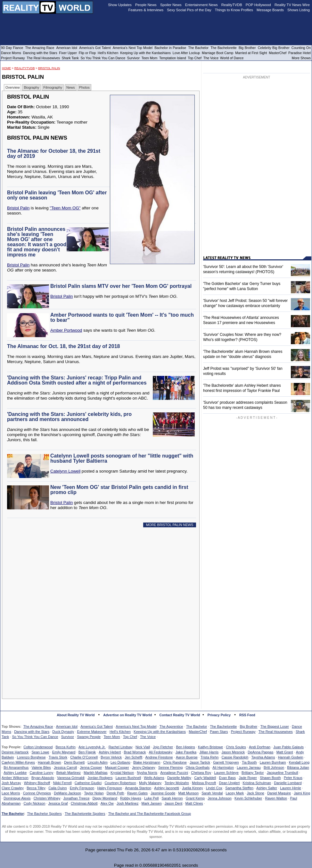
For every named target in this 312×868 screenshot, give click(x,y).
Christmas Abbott (84, 803)
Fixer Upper (68, 53)
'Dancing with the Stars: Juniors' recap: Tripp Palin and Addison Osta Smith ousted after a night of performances (77, 380)
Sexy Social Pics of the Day (189, 10)
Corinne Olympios (37, 793)
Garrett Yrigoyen (226, 762)
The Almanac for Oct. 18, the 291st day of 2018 (63, 346)
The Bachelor (197, 726)
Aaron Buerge (187, 757)
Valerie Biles (41, 767)
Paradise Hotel (300, 53)
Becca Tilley (36, 788)
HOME (6, 68)
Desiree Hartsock (15, 752)
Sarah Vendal (212, 793)
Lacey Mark (235, 793)
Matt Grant (285, 752)
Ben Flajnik (87, 752)
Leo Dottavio (120, 762)
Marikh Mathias (96, 773)
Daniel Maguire (279, 793)
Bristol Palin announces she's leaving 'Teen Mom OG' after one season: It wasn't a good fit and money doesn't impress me (37, 242)
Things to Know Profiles (234, 10)
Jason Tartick (200, 762)
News (71, 87)
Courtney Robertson (120, 783)
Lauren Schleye (226, 773)
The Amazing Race (38, 726)
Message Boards (270, 10)
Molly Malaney (150, 783)
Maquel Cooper (117, 767)
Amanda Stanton (138, 788)
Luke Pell (151, 798)
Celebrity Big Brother (274, 48)
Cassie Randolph (235, 757)
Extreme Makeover (92, 732)
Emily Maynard (64, 752)
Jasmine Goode (163, 793)
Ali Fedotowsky (161, 752)
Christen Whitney (47, 798)
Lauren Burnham (273, 762)
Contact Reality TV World (180, 715)
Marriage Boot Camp (218, 53)
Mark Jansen (152, 803)
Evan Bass (228, 778)
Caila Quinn (57, 788)
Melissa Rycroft (204, 783)
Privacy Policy (219, 715)
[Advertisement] (95, 590)
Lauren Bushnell (128, 778)
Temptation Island (173, 58)
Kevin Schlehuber (248, 798)
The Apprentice (171, 726)
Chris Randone (175, 762)
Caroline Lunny (41, 773)
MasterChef (198, 732)
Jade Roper (248, 778)
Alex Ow (107, 803)
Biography (31, 87)
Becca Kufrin (66, 747)
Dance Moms (11, 53)
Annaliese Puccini (174, 773)
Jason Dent (174, 803)
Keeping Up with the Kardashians (160, 732)
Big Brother (248, 726)
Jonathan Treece (77, 798)
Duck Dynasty (63, 732)
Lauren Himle (290, 788)
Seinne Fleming (170, 767)
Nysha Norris (147, 773)
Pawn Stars (219, 732)
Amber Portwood (66, 330)
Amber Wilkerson (15, 778)
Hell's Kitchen (120, 732)
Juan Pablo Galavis (288, 747)
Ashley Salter (267, 788)
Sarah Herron (172, 798)
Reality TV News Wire (292, 5)
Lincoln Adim (97, 762)
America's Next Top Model (136, 726)
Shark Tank (70, 58)
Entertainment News (201, 5)
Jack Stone (256, 793)
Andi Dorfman (260, 747)
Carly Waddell (205, 778)
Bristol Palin (49, 68)
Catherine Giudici (88, 783)
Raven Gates (137, 793)
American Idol (67, 726)
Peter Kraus (293, 778)
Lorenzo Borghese (31, 757)
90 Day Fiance (12, 48)
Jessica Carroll (65, 767)
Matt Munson (189, 793)
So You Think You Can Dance (35, 737)
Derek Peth (115, 793)
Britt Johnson (274, 767)
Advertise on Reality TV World (127, 715)
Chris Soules (236, 747)
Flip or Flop (87, 53)
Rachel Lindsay (121, 747)
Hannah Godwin (291, 757)
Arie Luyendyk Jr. (92, 747)
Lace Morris (11, 793)
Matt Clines (194, 803)
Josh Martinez (127, 803)
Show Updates (120, 5)
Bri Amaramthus (16, 767)
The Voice (148, 737)
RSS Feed (247, 715)
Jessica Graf (58, 803)
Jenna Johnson (220, 798)
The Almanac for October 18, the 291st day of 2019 (54, 154)
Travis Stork (58, 757)
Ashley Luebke (15, 773)
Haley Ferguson (110, 788)
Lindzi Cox (214, 788)
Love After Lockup (186, 53)
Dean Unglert (229, 783)
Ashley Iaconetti (167, 788)
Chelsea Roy (201, 773)
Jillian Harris (209, 752)
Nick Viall (143, 747)
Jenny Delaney (144, 767)
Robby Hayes (131, 798)
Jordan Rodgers (100, 778)
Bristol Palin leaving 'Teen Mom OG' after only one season (57, 195)
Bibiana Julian (298, 767)
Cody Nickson (35, 803)
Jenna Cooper (91, 767)
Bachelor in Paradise (170, 48)
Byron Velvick (111, 757)
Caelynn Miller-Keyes (18, 762)
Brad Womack (135, 752)
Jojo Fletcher (163, 747)
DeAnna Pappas (260, 752)
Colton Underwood (38, 747)
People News (146, 5)
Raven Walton (276, 798)
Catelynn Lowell (65, 471)
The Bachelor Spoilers (44, 814)
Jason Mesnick (233, 752)
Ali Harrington (223, 767)
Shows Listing (299, 10)
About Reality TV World (76, 715)
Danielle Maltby (179, 778)
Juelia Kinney (192, 788)
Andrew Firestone (159, 757)
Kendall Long (299, 762)
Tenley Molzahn (177, 783)
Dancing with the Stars (32, 732)
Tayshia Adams (263, 757)
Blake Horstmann (147, 762)
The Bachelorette (224, 726)
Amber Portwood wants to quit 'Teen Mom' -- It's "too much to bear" (122, 317)
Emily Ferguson (82, 788)
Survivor (68, 737)
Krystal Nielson (122, 773)
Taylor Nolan (94, 793)
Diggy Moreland (105, 798)
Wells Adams (154, 778)
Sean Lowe (41, 752)
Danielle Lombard (288, 783)
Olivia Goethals (198, 767)
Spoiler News (171, 5)
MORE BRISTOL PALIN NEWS (170, 525)
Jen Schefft (133, 757)
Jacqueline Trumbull (283, 773)
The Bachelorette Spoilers (85, 814)
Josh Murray (11, 783)
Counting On (301, 48)
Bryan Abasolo (43, 778)
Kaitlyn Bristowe (210, 747)
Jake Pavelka (186, 752)
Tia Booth (249, 762)
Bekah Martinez (69, 773)
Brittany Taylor (253, 773)
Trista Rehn (209, 757)
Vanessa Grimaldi (71, 778)
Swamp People (89, 737)
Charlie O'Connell (84, 757)
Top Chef (130, 737)
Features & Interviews (146, 10)
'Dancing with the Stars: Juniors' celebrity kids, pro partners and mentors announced (69, 417)
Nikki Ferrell (62, 783)
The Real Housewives (276, 732)
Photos (84, 87)
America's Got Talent (97, 726)
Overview (12, 87)
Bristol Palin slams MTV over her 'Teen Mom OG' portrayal (121, 286)
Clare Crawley (13, 788)
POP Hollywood (258, 5)
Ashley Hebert (110, 752)
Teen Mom (112, 737)
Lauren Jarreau (249, 767)
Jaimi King (302, 793)
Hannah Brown (49, 762)
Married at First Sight (251, 53)
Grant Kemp (195, 798)
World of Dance (232, 58)
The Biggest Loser (275, 726)
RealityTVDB (25, 68)
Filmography (53, 87)
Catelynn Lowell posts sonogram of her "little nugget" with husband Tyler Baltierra (122, 458)
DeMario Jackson (67, 793)
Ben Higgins (185, 747)
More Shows (301, 58)
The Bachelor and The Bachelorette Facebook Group (150, 814)
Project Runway (243, 732)
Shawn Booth (270, 778)
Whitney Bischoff (37, 783)
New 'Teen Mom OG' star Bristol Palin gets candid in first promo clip (119, 490)
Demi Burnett (74, 762)
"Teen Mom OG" (65, 208)
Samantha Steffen (239, 788)
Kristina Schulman (257, 783)
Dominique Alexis (17, 798)
